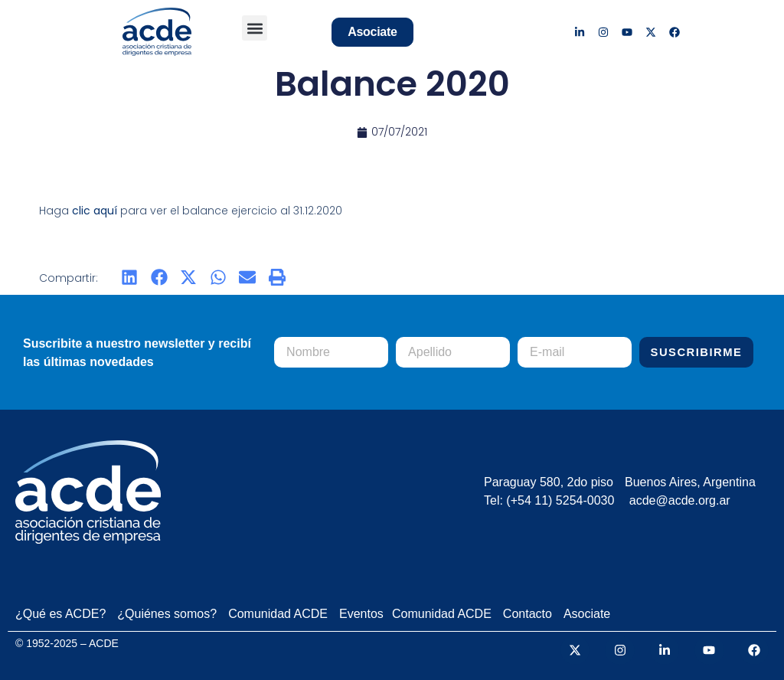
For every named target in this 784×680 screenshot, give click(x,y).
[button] (255, 28)
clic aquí (95, 211)
